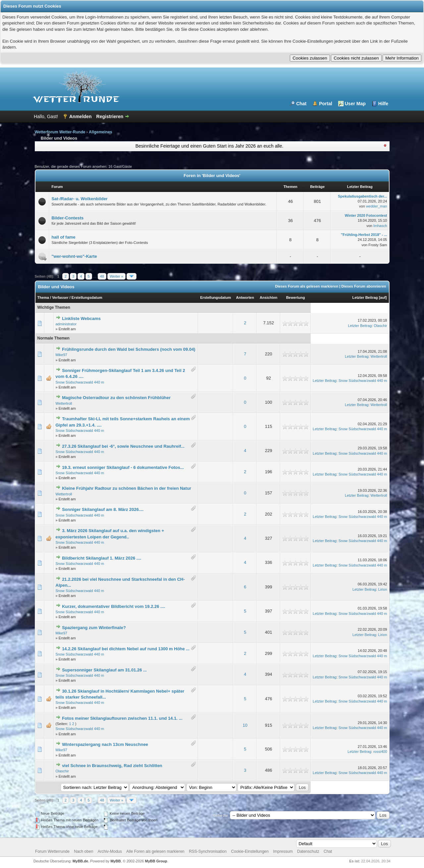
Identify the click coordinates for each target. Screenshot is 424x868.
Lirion (383, 589)
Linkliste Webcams (81, 319)
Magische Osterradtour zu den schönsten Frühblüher (116, 398)
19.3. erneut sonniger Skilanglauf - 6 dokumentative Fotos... (123, 467)
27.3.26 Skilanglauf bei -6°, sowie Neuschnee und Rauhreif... (123, 446)
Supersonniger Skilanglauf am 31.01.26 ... (104, 670)
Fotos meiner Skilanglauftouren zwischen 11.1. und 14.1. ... (122, 718)
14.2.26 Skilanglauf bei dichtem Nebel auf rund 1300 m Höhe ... (126, 649)
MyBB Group (156, 861)
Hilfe (383, 104)
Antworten (245, 297)
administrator (66, 324)
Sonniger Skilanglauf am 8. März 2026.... (103, 509)
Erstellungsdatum (87, 297)
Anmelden (80, 116)
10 (245, 725)
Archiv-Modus (110, 851)
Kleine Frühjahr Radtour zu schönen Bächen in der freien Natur (127, 488)
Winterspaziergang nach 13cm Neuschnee (105, 744)
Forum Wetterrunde (52, 851)
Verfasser (60, 297)
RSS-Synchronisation (208, 851)
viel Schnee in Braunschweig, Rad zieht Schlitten (112, 766)
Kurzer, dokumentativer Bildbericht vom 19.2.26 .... (113, 606)
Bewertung (296, 297)
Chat (301, 104)
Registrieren (110, 116)
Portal (326, 104)
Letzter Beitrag (365, 297)
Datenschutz (308, 851)
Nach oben (83, 851)
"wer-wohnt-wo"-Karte (74, 256)
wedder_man (377, 206)
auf (383, 297)
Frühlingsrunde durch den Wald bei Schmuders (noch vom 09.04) (129, 349)
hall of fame (63, 237)
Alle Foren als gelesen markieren (155, 851)
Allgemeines (101, 132)
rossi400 (380, 752)
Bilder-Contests (67, 218)
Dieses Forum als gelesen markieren (307, 286)
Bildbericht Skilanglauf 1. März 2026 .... (102, 558)
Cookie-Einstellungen (250, 851)
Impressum (283, 851)
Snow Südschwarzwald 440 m (80, 382)
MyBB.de (80, 861)
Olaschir (380, 326)
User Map (355, 104)
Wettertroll (379, 356)
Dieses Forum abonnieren (364, 286)
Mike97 (61, 355)
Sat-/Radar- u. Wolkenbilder (79, 199)
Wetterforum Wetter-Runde (60, 132)
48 (102, 276)
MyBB (115, 861)
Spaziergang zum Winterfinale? (94, 628)
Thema (43, 297)
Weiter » (116, 276)
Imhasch (380, 226)
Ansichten (268, 297)
